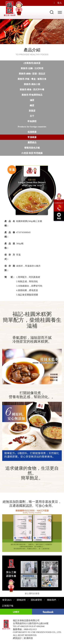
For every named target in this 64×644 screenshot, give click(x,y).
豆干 (32, 116)
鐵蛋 (32, 105)
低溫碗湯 (32, 132)
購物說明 (21, 600)
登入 (60, 3)
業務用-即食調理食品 (32, 95)
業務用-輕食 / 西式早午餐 (32, 90)
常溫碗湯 (32, 137)
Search (52, 12)
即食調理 (32, 121)
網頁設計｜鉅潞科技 (23, 638)
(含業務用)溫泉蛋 (32, 63)
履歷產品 (32, 143)
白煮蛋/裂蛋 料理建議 (32, 153)
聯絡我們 (52, 600)
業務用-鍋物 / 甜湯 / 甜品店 (32, 74)
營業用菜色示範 (32, 148)
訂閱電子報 (8, 606)
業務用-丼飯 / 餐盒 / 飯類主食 (32, 79)
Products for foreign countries (32, 127)
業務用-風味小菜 (32, 84)
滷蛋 (32, 100)
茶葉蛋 (32, 111)
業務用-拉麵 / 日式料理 (32, 68)
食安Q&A (7, 600)
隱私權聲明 (36, 600)
